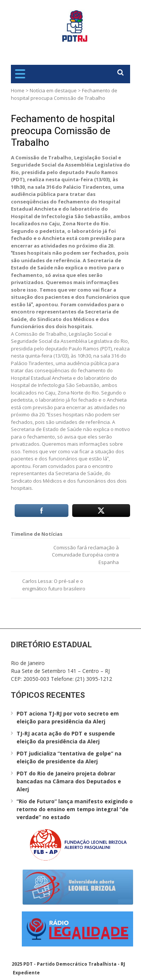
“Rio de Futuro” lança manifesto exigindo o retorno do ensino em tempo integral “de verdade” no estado (75, 809)
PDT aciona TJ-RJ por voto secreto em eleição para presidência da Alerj (68, 717)
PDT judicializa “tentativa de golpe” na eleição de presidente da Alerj (69, 757)
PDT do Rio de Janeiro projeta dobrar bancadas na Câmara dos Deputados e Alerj (69, 781)
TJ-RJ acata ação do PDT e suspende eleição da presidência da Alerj (66, 737)
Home (18, 90)
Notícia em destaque (53, 90)
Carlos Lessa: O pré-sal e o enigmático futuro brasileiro (54, 585)
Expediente (26, 973)
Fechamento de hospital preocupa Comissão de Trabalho (63, 130)
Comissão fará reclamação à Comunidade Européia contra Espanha (85, 555)
